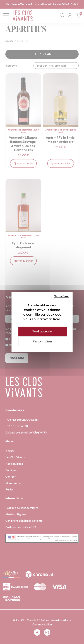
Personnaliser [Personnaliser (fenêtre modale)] (43, 341)
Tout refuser (61, 296)
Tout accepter (43, 331)
